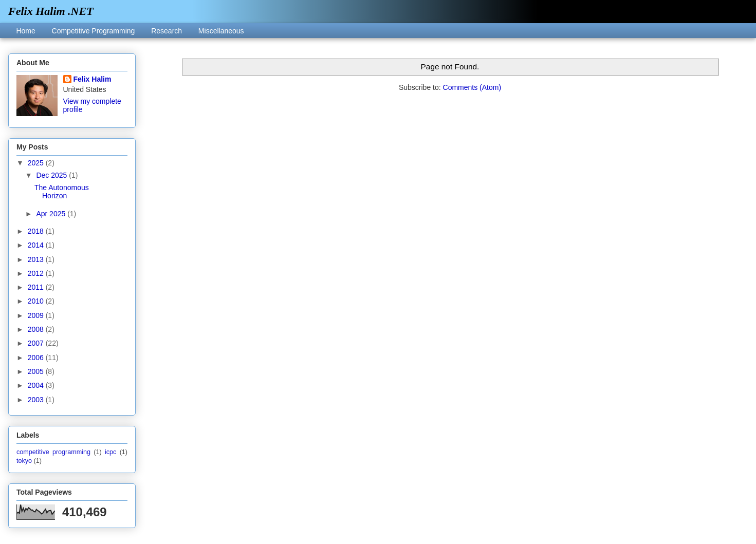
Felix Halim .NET (51, 11)
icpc (110, 452)
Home (25, 31)
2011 (37, 287)
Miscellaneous (221, 31)
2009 (37, 315)
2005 (37, 371)
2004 (37, 385)
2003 (37, 400)
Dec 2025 (52, 175)
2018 (37, 231)
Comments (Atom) (472, 87)
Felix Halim (93, 79)
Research (167, 31)
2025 (37, 163)
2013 (37, 259)
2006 (37, 358)
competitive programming (53, 452)
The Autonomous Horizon (62, 192)
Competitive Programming (94, 31)
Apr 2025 (52, 214)
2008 (37, 329)
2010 (37, 301)
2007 (37, 343)
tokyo (24, 461)
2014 (37, 245)
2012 (37, 273)
